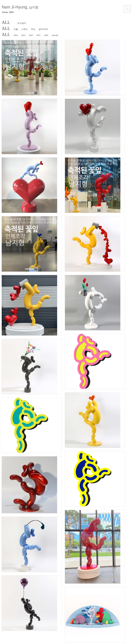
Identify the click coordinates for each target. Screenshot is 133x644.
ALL (6, 22)
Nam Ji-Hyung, (20, 7)
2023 (23, 35)
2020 (46, 35)
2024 (16, 35)
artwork (55, 35)
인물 (16, 29)
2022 (31, 35)
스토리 (24, 29)
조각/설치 (22, 23)
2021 (39, 35)
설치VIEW (43, 29)
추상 (33, 29)
